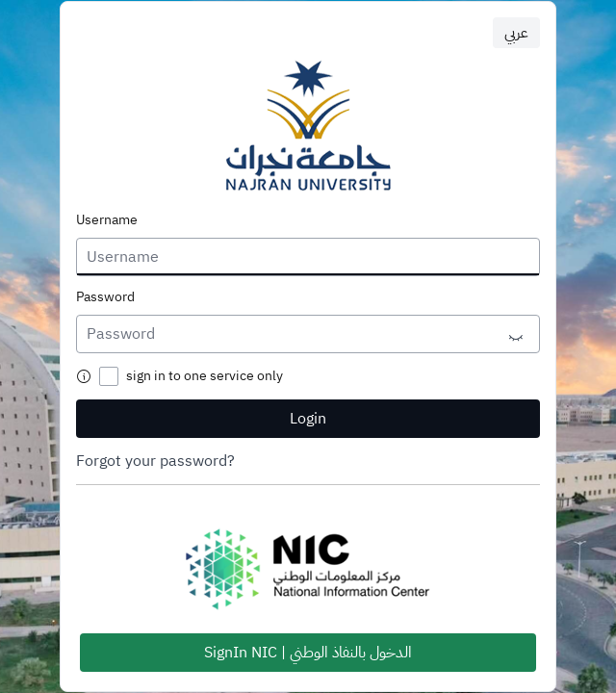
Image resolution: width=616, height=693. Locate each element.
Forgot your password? (155, 461)
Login (308, 419)
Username (107, 220)
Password (105, 297)
